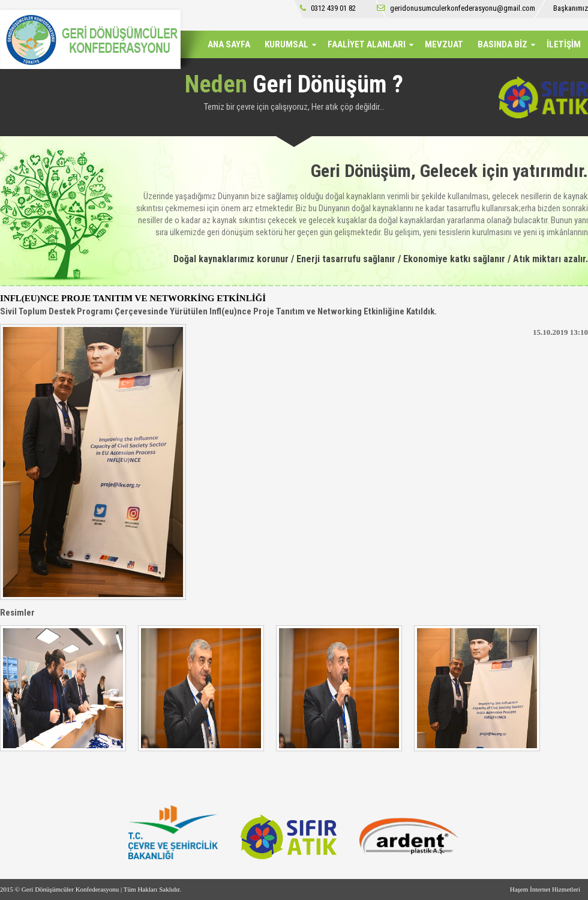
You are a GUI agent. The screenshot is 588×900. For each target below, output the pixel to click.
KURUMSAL (286, 44)
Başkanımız (571, 8)
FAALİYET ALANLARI (367, 44)
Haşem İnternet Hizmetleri (545, 889)
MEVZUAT (444, 44)
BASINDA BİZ (502, 44)
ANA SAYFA (229, 44)
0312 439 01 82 (328, 8)
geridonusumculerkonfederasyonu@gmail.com (456, 8)
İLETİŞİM (564, 44)
